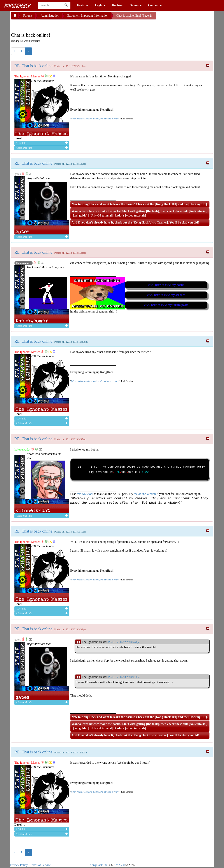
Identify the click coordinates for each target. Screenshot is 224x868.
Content (155, 5)
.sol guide (80, 216)
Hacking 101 (198, 204)
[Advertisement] (46, 25)
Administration (50, 16)
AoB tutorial (198, 211)
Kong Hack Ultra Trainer (150, 223)
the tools (152, 211)
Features (83, 5)
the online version (145, 494)
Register (117, 5)
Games (136, 5)
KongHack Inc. (99, 865)
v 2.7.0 (120, 865)
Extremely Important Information (88, 16)
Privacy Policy (19, 865)
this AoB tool (85, 494)
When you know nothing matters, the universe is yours (95, 119)
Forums (28, 16)
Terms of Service (40, 865)
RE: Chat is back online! (34, 66)
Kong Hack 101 (166, 204)
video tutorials (136, 216)
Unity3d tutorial (101, 216)
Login (100, 5)
